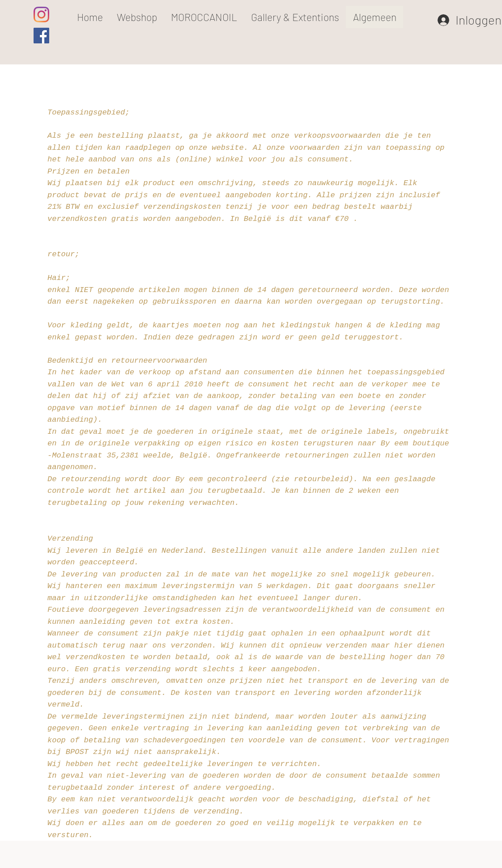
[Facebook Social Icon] (41, 36)
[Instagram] (41, 15)
